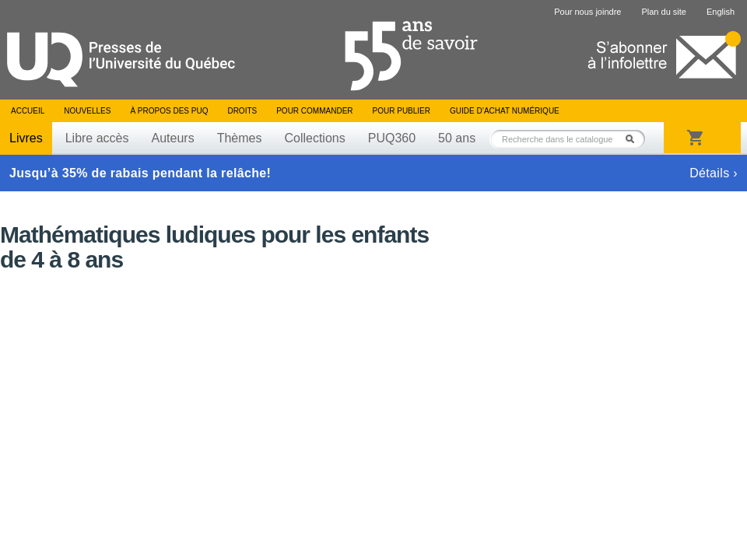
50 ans (457, 138)
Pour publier (402, 111)
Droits (242, 111)
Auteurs (173, 138)
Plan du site (663, 12)
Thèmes (240, 138)
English (721, 12)
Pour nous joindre (587, 12)
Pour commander (314, 111)
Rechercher (634, 139)
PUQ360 (392, 138)
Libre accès (97, 138)
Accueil (28, 111)
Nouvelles (87, 111)
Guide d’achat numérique (505, 111)
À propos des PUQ (169, 111)
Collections (314, 138)
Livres (26, 138)
